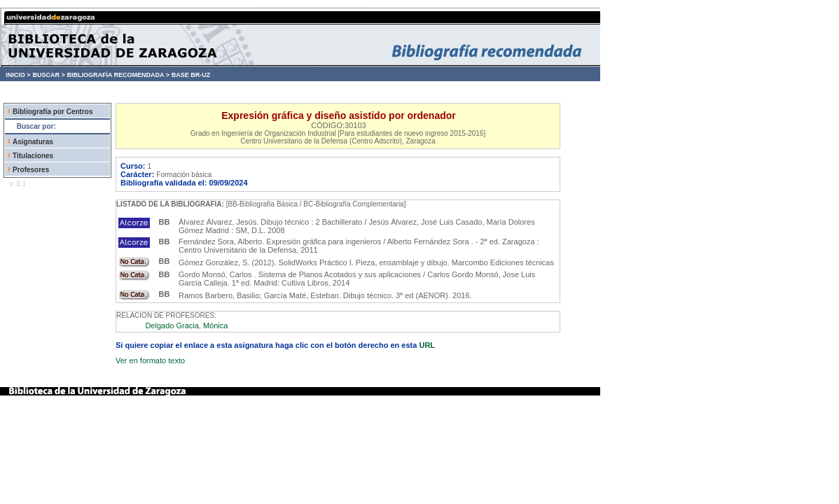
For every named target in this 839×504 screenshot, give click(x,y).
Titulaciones (33, 156)
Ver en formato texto (150, 360)
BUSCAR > (48, 75)
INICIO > (18, 75)
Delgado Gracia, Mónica (186, 325)
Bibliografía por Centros (53, 112)
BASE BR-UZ (191, 75)
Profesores (31, 170)
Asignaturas (33, 142)
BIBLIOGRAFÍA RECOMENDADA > (118, 75)
